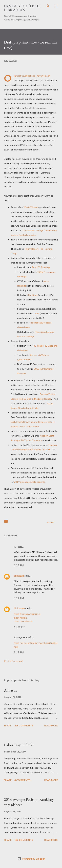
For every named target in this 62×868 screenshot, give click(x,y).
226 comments (24, 726)
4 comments (22, 780)
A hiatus (10, 690)
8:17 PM (19, 652)
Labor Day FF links (19, 745)
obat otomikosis (23, 621)
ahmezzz (19, 576)
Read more (51, 726)
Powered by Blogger (31, 859)
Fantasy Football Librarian (23, 8)
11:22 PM (20, 627)
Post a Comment (13, 661)
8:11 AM (19, 598)
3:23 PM (19, 565)
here (37, 313)
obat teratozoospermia (27, 614)
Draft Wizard (31, 207)
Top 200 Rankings (41, 267)
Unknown (19, 608)
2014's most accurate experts (30, 482)
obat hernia (20, 618)
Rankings (33, 295)
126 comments (24, 840)
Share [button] (50, 522)
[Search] (48, 6)
